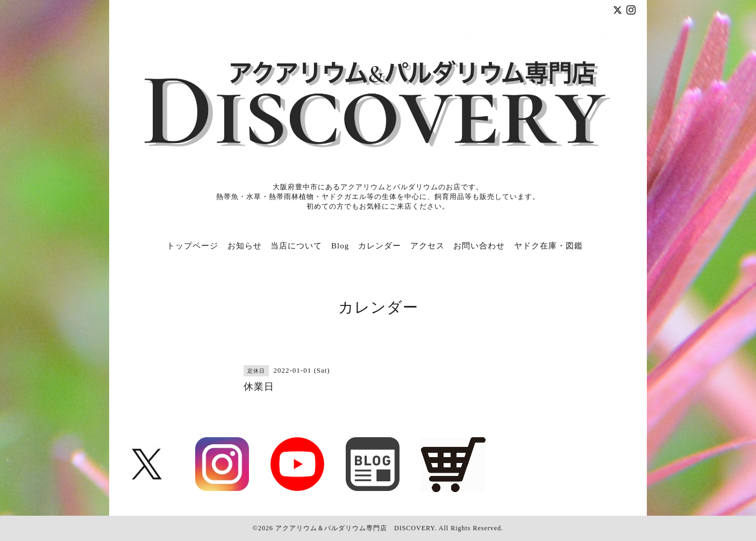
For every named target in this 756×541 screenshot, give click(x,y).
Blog (340, 246)
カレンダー (380, 246)
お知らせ (245, 246)
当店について (296, 246)
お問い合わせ (479, 246)
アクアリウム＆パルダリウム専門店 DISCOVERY (355, 528)
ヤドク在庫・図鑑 (548, 246)
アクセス (427, 246)
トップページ (192, 246)
